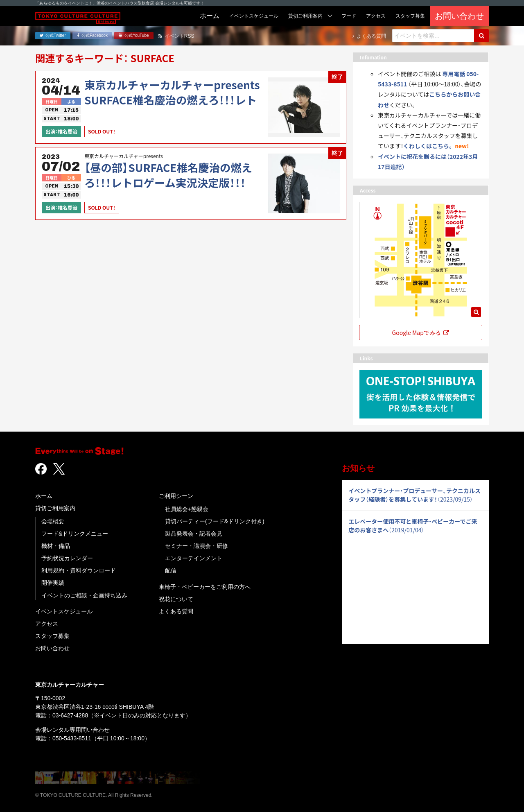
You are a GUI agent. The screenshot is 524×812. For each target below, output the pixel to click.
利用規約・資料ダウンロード (79, 570)
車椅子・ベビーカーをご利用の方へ (205, 587)
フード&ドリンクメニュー (75, 534)
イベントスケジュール (64, 611)
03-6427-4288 (70, 715)
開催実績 (53, 583)
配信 (171, 570)
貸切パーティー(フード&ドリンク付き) (215, 521)
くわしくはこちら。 (428, 146)
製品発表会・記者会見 (194, 534)
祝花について (176, 599)
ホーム (44, 496)
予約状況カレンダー (67, 558)
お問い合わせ (52, 648)
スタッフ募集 (52, 636)
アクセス (47, 624)
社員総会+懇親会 (187, 509)
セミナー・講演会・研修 (196, 546)
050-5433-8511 (72, 738)
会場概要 (53, 521)
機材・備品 (56, 546)
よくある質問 (176, 611)
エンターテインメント (194, 558)
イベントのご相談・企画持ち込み (84, 595)
